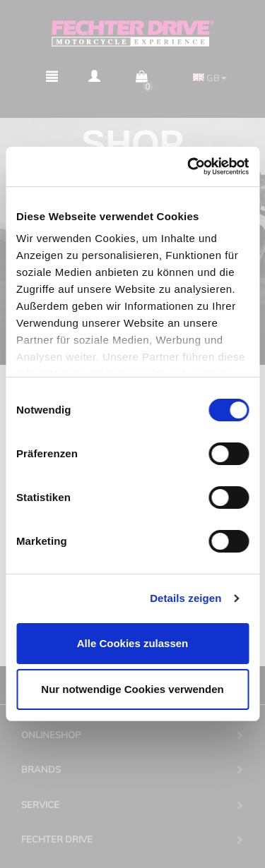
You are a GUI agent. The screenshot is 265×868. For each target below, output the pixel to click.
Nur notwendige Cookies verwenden (132, 689)
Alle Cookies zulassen (133, 643)
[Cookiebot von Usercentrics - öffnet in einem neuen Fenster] (189, 167)
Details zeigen (185, 598)
